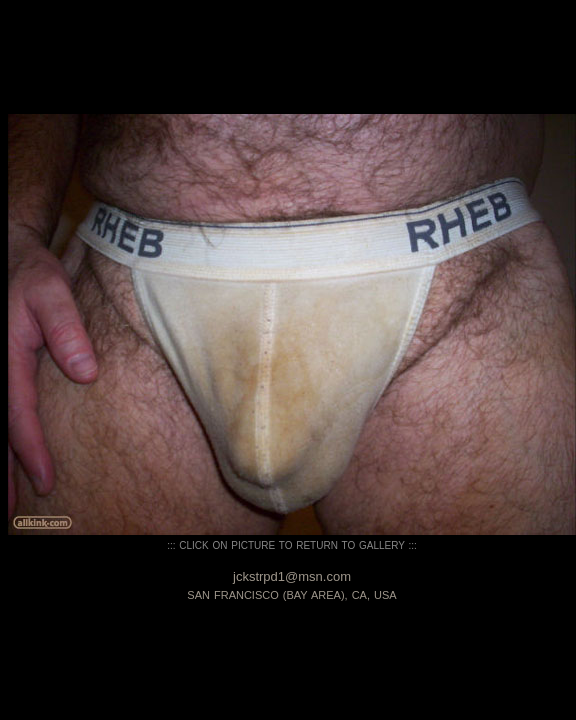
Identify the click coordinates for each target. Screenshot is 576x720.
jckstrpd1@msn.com (292, 576)
